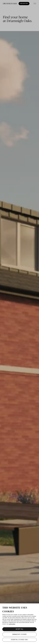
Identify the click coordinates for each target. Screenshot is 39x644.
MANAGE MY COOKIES (19, 634)
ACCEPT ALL (19, 629)
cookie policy (12, 624)
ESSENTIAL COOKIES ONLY (20, 640)
